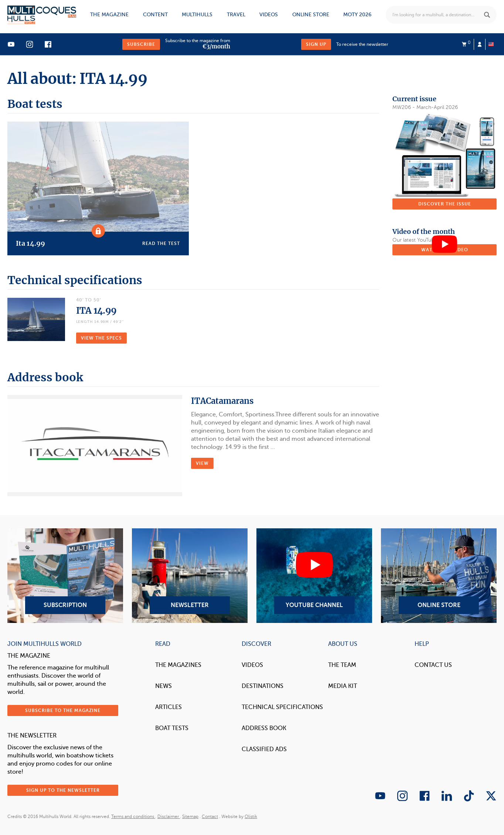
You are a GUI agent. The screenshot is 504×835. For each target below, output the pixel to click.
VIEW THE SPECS (101, 338)
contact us (433, 665)
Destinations (263, 686)
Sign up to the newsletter (63, 790)
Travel (236, 15)
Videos (269, 15)
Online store (311, 15)
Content (155, 15)
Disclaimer (169, 817)
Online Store (439, 576)
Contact (210, 817)
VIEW (202, 463)
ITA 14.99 (96, 311)
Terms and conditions (133, 817)
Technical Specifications (282, 707)
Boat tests (172, 728)
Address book (264, 728)
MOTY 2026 (357, 15)
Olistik (251, 817)
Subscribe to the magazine (63, 710)
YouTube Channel (314, 576)
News (164, 686)
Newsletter (190, 576)
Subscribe (141, 44)
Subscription (65, 576)
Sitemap (190, 817)
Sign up (316, 44)
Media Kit (343, 686)
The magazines (178, 665)
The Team (342, 665)
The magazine (109, 15)
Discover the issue (445, 204)
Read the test (161, 243)
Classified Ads (264, 749)
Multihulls (197, 15)
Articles (168, 707)
